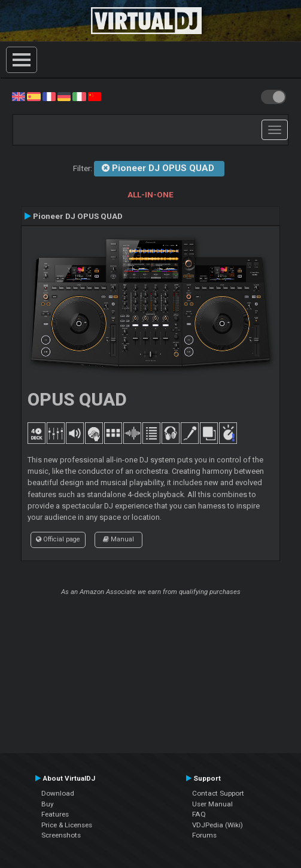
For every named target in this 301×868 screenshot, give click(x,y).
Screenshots (61, 835)
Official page (58, 539)
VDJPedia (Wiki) (218, 825)
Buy (48, 804)
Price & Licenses (67, 825)
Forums (204, 835)
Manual (118, 539)
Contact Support (218, 793)
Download (58, 793)
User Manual (212, 804)
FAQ (199, 814)
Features (55, 814)
